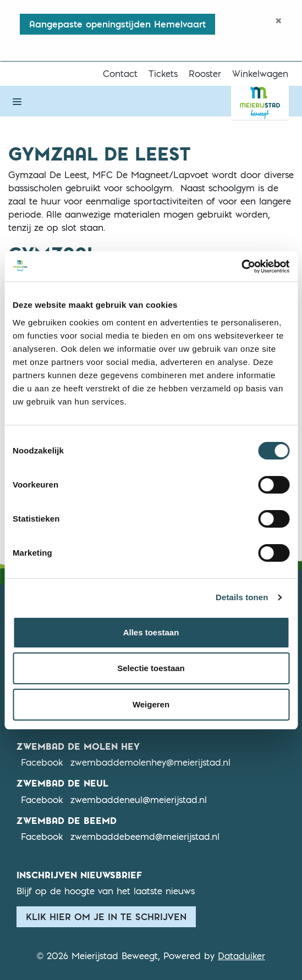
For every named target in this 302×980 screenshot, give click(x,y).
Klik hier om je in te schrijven (106, 917)
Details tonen (242, 597)
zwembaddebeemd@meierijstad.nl (145, 837)
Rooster (205, 74)
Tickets (163, 74)
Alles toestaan (151, 632)
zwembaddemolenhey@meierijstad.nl (150, 762)
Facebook (42, 762)
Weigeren (151, 704)
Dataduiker (241, 956)
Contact (120, 74)
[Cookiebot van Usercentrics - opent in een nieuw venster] (241, 267)
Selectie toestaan (151, 668)
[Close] (279, 20)
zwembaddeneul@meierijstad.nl (139, 800)
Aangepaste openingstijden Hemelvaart (117, 24)
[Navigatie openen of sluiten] (17, 101)
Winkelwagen (260, 74)
